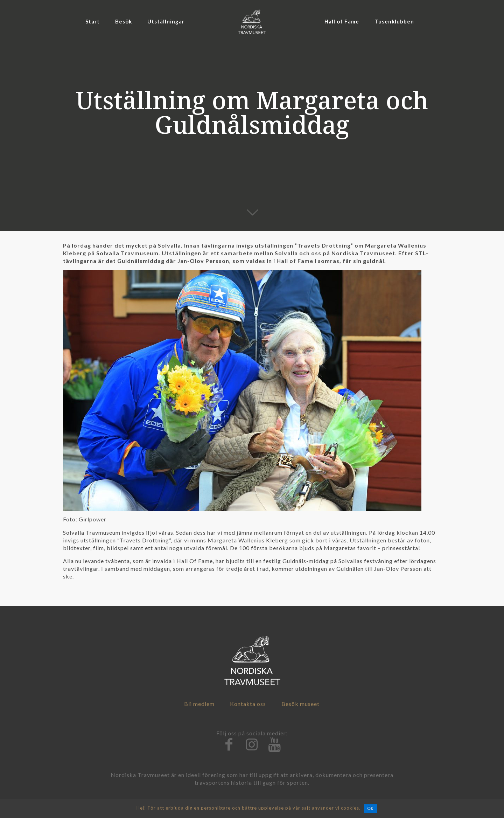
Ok (370, 809)
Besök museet (300, 704)
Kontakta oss (248, 704)
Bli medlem (199, 704)
